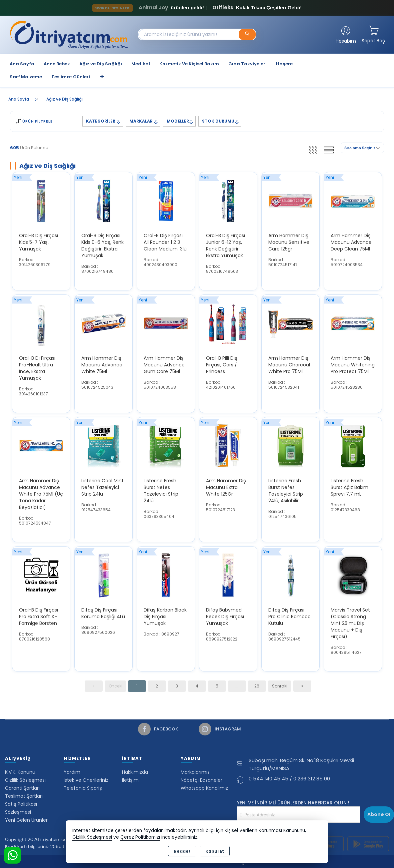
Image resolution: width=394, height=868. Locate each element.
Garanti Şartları (22, 788)
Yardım (72, 772)
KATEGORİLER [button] (101, 121)
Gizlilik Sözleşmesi (25, 780)
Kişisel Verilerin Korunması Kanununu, (265, 831)
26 (257, 686)
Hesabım (346, 41)
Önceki (115, 686)
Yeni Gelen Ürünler (26, 820)
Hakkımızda (135, 772)
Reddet (182, 851)
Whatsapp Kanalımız (204, 788)
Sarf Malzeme (26, 77)
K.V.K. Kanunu (20, 772)
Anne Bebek (57, 64)
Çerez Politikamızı (140, 837)
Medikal (141, 64)
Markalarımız (195, 772)
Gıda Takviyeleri (247, 64)
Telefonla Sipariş (83, 788)
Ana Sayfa (22, 64)
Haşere (284, 64)
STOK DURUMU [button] (218, 121)
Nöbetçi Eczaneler (201, 780)
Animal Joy (153, 7)
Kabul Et (215, 851)
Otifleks (223, 7)
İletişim (130, 780)
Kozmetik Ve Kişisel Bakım (189, 64)
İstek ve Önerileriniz (86, 780)
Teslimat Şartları (24, 796)
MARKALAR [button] (141, 121)
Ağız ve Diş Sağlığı (101, 64)
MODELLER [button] (178, 121)
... (237, 686)
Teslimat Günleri (71, 77)
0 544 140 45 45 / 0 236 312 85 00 (289, 779)
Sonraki (280, 686)
